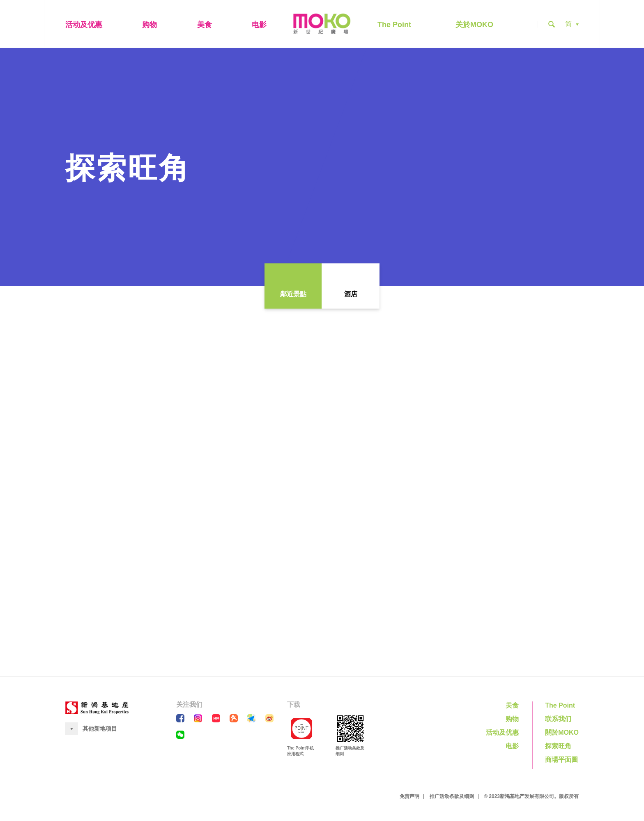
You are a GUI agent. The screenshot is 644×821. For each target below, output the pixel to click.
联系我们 (558, 721)
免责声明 (409, 798)
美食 (205, 25)
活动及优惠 (84, 25)
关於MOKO (474, 25)
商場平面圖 (561, 761)
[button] (572, 25)
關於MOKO (562, 734)
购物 (149, 25)
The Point (394, 25)
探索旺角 (558, 748)
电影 (259, 25)
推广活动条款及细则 (452, 798)
